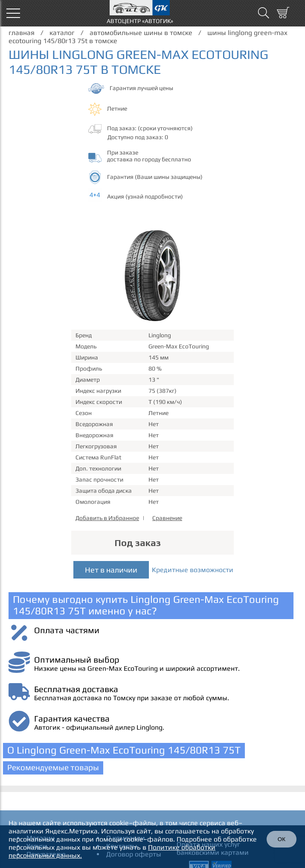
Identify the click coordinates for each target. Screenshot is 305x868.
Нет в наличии (111, 570)
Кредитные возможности (193, 570)
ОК (282, 839)
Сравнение (167, 518)
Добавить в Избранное (107, 518)
